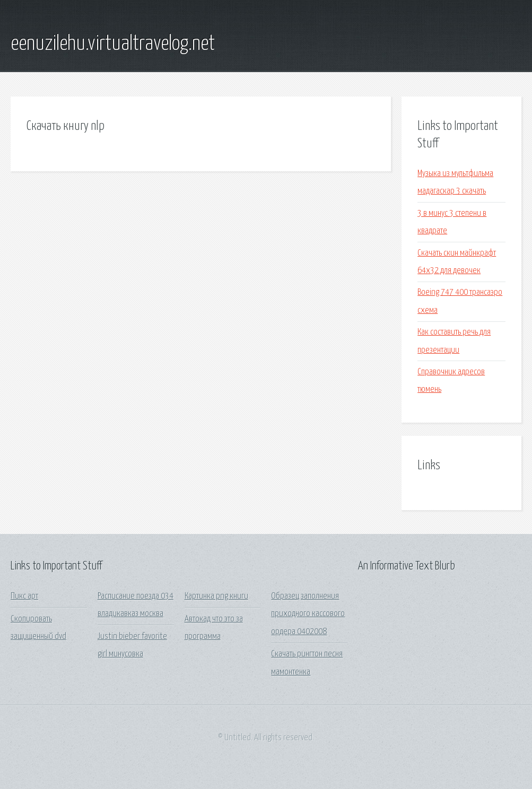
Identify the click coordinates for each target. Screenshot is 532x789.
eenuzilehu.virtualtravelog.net (113, 44)
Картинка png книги (216, 596)
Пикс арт (24, 596)
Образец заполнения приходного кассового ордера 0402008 (308, 614)
